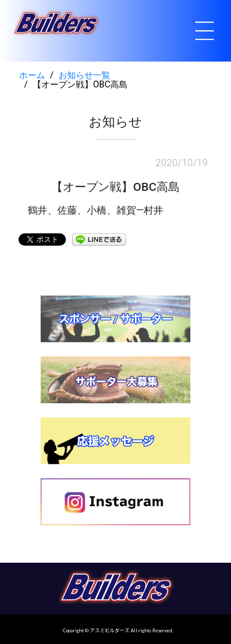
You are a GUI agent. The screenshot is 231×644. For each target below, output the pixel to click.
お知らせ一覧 (84, 75)
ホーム (32, 75)
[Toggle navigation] (205, 31)
